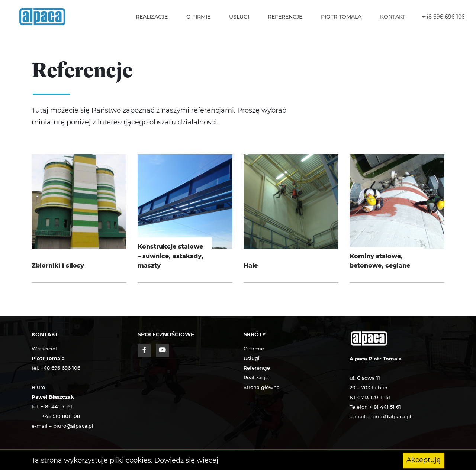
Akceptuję (424, 460)
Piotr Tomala (341, 17)
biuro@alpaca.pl (73, 426)
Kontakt (393, 17)
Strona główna (262, 387)
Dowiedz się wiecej (186, 460)
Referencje (285, 17)
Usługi (239, 17)
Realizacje (152, 17)
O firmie (198, 17)
